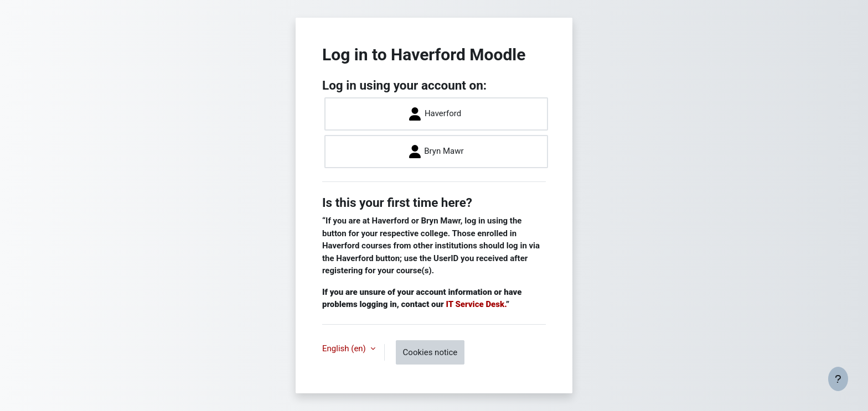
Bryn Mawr (436, 152)
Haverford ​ (436, 114)
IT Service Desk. (476, 304)
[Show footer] (838, 379)
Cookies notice (430, 352)
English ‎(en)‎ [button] (345, 348)
